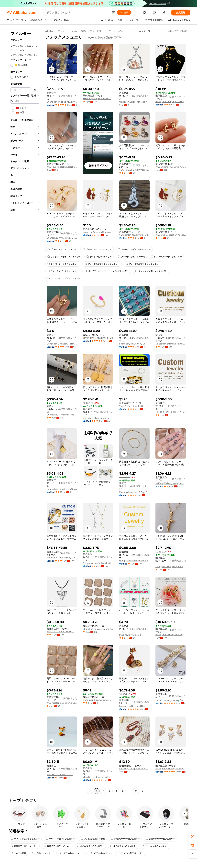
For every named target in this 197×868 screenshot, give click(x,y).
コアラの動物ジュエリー (71, 853)
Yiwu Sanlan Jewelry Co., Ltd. (134, 235)
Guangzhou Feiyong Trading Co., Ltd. (171, 101)
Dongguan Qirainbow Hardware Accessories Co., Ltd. (62, 344)
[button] (114, 13)
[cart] (155, 13)
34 (136, 791)
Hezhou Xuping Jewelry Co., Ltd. (171, 700)
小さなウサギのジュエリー (90, 846)
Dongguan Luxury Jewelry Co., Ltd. (98, 700)
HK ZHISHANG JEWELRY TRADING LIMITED (171, 412)
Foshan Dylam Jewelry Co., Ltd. (134, 344)
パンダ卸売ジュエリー (132, 853)
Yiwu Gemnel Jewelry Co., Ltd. (98, 338)
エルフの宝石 (18, 853)
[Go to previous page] (90, 791)
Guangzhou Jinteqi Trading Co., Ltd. (171, 634)
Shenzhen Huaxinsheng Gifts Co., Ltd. (98, 629)
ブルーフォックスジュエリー (62, 249)
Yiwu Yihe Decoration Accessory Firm (171, 235)
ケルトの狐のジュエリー (99, 257)
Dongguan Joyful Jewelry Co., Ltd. (98, 563)
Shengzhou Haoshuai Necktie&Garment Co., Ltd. (134, 706)
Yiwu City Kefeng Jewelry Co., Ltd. (62, 632)
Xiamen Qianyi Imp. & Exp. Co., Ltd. (134, 492)
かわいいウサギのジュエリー (125, 839)
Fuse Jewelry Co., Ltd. (130, 635)
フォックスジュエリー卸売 (131, 257)
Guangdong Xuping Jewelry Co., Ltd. (62, 102)
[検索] (124, 13)
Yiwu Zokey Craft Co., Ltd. (60, 774)
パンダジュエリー (94, 271)
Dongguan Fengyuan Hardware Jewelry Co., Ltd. (134, 561)
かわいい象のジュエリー (156, 846)
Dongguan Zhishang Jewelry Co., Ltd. (171, 344)
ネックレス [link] (144, 31)
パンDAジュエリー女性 (93, 839)
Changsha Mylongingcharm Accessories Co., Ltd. (98, 418)
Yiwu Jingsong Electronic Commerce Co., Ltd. (98, 98)
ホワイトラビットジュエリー (25, 839)
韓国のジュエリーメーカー (24, 846)
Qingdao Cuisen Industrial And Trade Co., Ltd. (134, 102)
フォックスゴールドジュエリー (63, 271)
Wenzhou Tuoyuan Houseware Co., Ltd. (98, 232)
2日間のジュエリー (42, 853)
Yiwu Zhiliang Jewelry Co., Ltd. (134, 406)
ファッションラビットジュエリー (152, 271)
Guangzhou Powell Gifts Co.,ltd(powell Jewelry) (62, 489)
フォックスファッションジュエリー (102, 264)
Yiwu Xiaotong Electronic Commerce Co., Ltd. (62, 703)
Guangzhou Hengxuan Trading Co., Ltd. (62, 415)
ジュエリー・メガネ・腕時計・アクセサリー (81, 31)
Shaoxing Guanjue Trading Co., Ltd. (134, 769)
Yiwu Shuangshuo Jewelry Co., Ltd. (171, 167)
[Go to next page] (142, 791)
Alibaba (49, 31)
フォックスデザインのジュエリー (134, 249)
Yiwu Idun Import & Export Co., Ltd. (62, 167)
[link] (193, 837)
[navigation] (25, 412)
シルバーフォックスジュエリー (166, 257)
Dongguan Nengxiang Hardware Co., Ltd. (171, 566)
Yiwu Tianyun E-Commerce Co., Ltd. (134, 170)
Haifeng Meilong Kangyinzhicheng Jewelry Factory (171, 483)
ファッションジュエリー (121, 31)
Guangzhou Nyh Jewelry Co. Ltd (62, 238)
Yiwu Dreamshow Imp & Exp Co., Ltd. (98, 777)
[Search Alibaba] (78, 13)
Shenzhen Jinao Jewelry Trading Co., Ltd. (62, 558)
